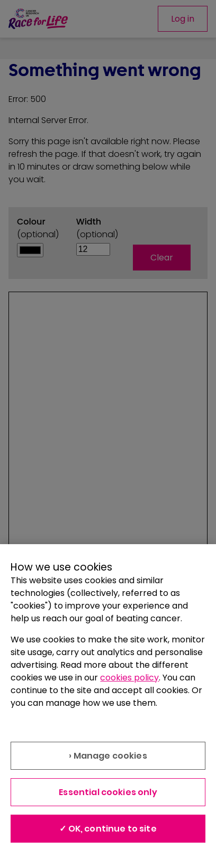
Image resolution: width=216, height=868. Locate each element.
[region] (108, 706)
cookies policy (129, 678)
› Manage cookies (108, 756)
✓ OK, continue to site (108, 829)
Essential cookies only (108, 792)
